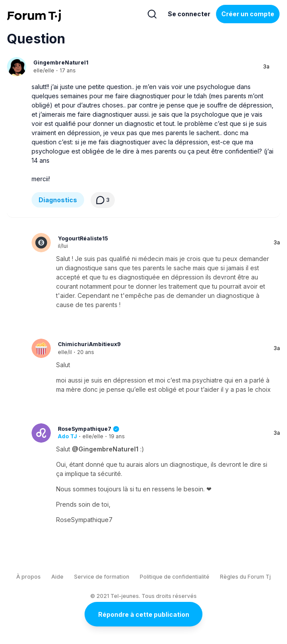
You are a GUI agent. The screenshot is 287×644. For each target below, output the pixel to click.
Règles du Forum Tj (245, 577)
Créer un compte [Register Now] (248, 14)
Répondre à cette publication (144, 614)
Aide (57, 577)
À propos (28, 577)
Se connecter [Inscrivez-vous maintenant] (189, 14)
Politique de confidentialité (175, 577)
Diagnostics (58, 200)
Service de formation (102, 577)
